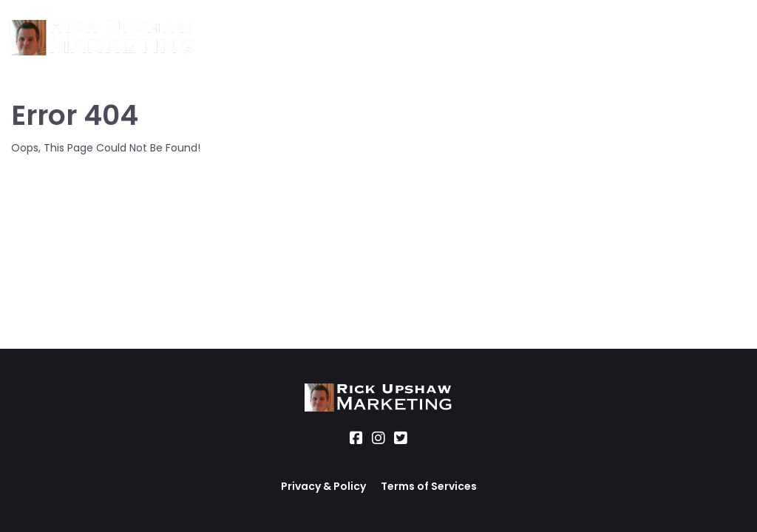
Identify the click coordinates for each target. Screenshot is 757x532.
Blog (507, 38)
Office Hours (440, 38)
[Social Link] (356, 438)
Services (292, 38)
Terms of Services (429, 486)
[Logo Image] (102, 38)
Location (360, 38)
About (230, 38)
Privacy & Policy (323, 486)
